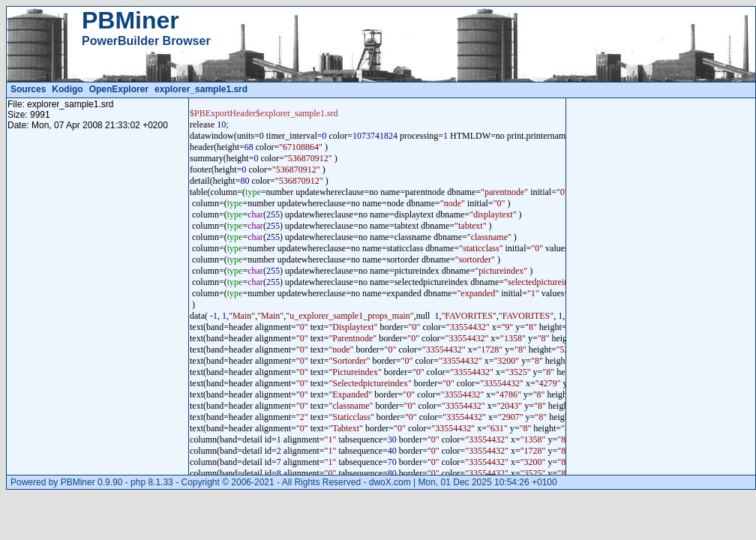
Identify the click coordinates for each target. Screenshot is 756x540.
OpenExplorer (119, 89)
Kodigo (67, 89)
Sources (28, 89)
